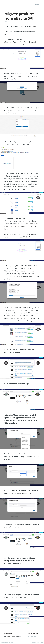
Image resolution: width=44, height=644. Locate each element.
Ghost (41, 642)
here (34, 27)
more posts (11, 636)
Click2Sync (8, 633)
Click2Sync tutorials (6, 642)
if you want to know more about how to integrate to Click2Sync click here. (22, 226)
